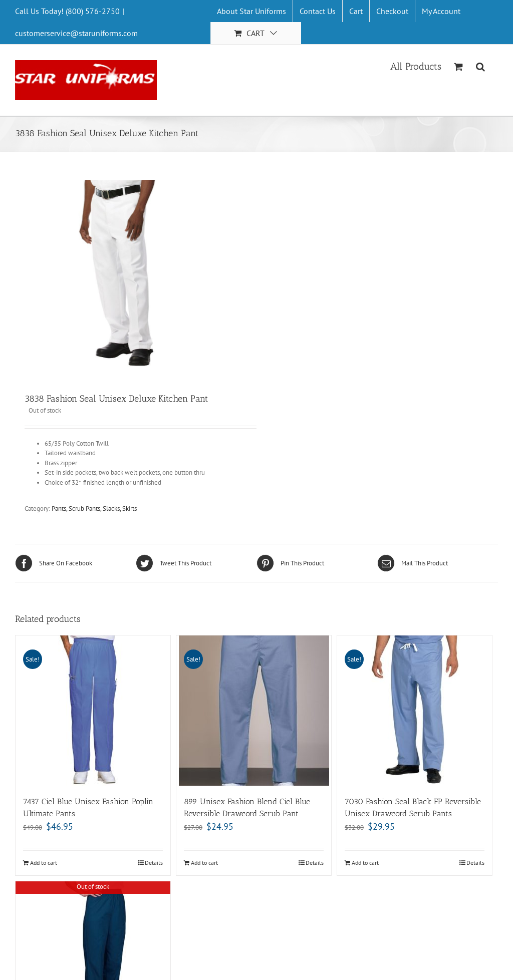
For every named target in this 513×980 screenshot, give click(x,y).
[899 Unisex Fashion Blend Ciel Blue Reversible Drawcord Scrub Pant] (254, 711)
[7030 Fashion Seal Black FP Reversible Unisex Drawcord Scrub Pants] (415, 711)
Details (154, 863)
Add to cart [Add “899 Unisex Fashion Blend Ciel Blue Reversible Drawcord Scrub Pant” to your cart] (204, 863)
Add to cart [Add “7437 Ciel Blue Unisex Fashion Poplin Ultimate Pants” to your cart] (44, 863)
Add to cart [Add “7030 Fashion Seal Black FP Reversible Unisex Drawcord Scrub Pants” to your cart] (365, 863)
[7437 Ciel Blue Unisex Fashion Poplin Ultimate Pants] (93, 711)
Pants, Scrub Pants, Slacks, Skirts (94, 509)
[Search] (481, 66)
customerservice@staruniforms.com (76, 33)
